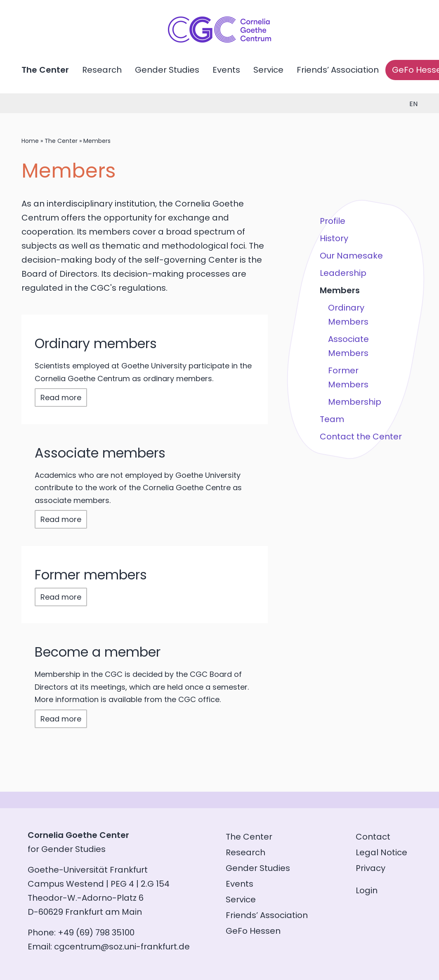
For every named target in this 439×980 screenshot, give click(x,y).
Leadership (343, 273)
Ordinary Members (348, 315)
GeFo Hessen (253, 931)
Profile (333, 221)
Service (268, 70)
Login (367, 890)
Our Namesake (351, 256)
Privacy (371, 868)
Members (340, 290)
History (334, 238)
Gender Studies (167, 70)
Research (102, 70)
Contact (373, 837)
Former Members (348, 377)
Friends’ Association (338, 70)
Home (30, 141)
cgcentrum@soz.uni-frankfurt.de (122, 947)
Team (332, 419)
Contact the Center (361, 437)
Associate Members (348, 346)
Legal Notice (381, 852)
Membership (355, 402)
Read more (61, 397)
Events (226, 70)
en (413, 104)
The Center (45, 70)
